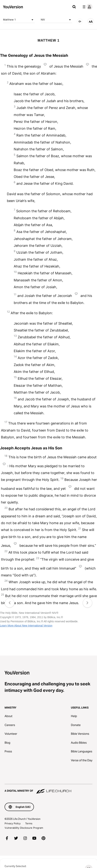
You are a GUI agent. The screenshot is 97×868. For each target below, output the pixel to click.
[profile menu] (87, 7)
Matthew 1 (19, 20)
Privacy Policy (13, 823)
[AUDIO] (80, 21)
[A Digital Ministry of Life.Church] (48, 789)
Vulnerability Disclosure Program (24, 828)
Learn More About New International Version (26, 626)
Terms (29, 823)
